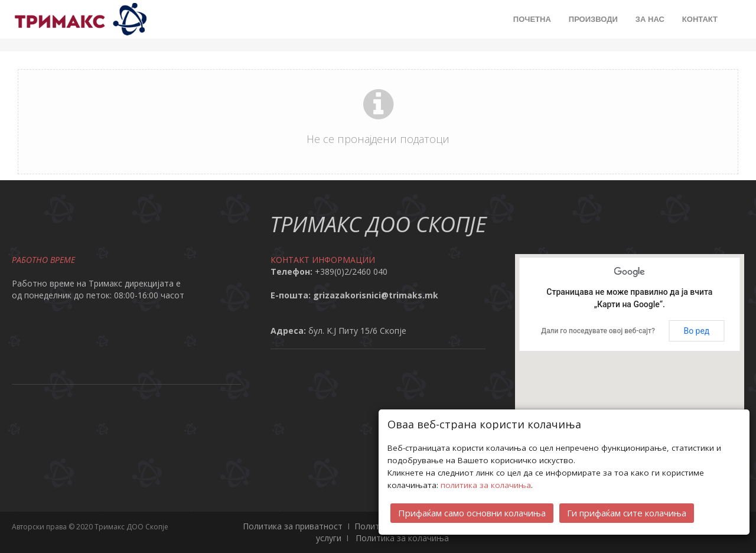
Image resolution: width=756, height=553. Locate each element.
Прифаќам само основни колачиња (472, 513)
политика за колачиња (486, 485)
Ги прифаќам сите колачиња (627, 513)
